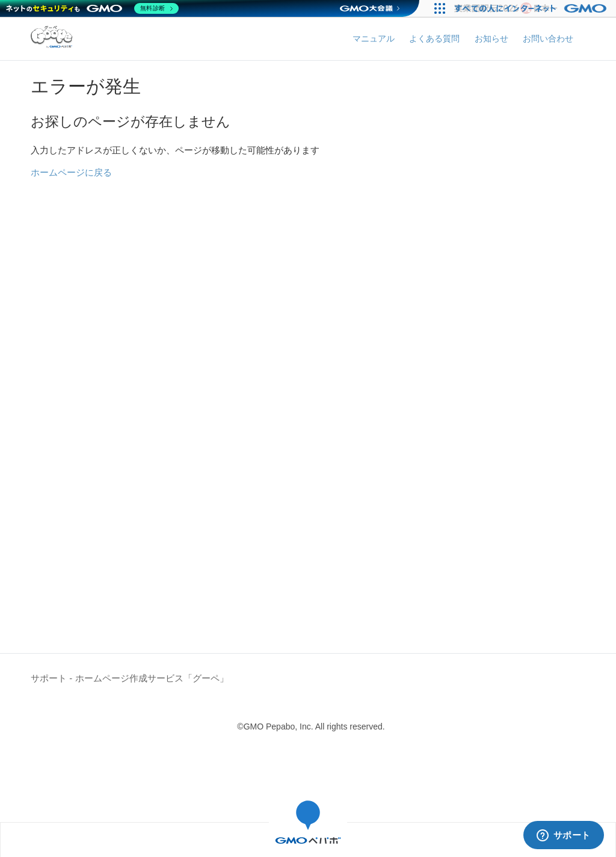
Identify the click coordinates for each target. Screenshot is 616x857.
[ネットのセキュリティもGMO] (92, 8)
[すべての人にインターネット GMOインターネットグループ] (532, 8)
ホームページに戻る (71, 172)
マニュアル (374, 38)
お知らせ (491, 38)
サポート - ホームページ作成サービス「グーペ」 (129, 678)
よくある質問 (434, 38)
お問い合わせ (548, 38)
